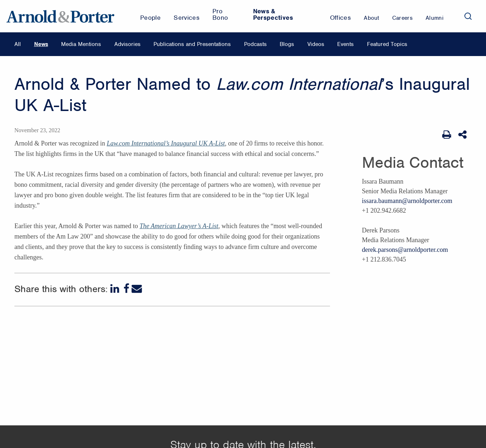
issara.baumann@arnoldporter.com (407, 201)
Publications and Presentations (192, 44)
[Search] (468, 16)
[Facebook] (126, 289)
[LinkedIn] (116, 289)
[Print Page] (447, 135)
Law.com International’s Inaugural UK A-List (166, 143)
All (18, 44)
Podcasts (255, 44)
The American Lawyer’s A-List (179, 226)
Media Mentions (81, 44)
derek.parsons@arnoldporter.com (405, 250)
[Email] (137, 289)
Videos (316, 44)
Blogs (287, 44)
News (41, 44)
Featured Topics (387, 44)
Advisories (127, 44)
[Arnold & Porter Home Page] (60, 16)
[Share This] (463, 135)
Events (345, 44)
